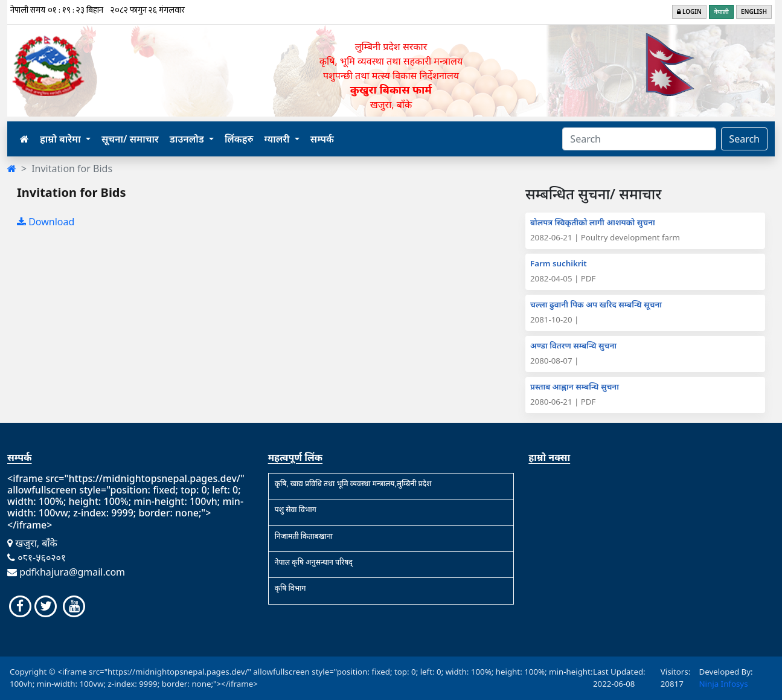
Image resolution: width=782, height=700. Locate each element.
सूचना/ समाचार (130, 139)
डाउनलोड (188, 139)
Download (46, 222)
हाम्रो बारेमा (62, 139)
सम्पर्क (322, 139)
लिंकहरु (239, 139)
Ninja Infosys (723, 684)
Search (744, 139)
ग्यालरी (278, 139)
